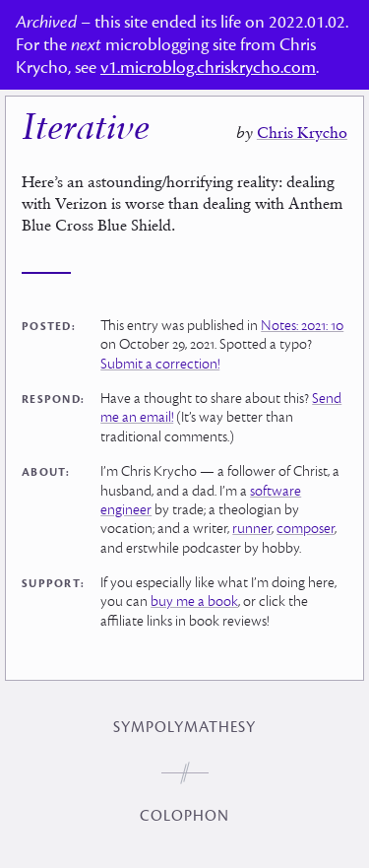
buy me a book (194, 601)
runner (252, 529)
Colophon (184, 816)
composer (306, 529)
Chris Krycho (302, 132)
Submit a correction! (160, 364)
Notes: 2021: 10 (302, 326)
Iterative (86, 130)
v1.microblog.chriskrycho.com (208, 67)
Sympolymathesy (184, 727)
